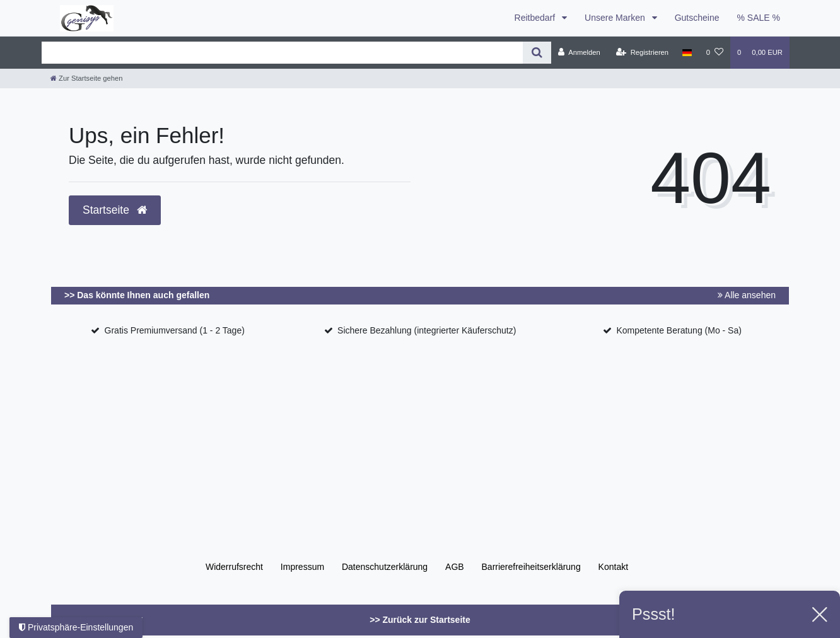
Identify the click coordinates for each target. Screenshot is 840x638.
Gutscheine (697, 18)
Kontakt (613, 567)
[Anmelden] (579, 52)
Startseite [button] (115, 210)
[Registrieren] (642, 52)
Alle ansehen (747, 295)
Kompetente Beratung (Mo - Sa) (679, 330)
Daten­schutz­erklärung (385, 567)
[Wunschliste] (715, 52)
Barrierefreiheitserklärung (531, 567)
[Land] (687, 52)
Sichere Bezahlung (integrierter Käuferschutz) (427, 330)
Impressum (302, 567)
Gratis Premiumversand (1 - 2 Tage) (175, 330)
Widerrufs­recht (234, 567)
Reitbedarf (536, 18)
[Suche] (537, 53)
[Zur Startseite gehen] (86, 78)
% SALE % (759, 18)
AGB (455, 567)
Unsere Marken (616, 18)
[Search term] (282, 53)
